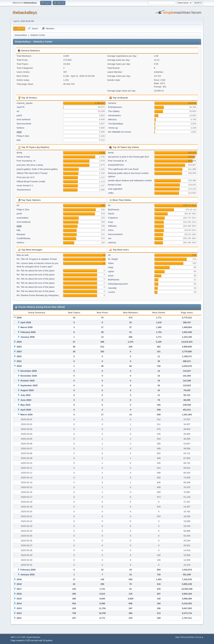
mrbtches (159, 72)
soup (110, 222)
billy (19, 140)
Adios (111, 263)
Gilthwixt (112, 226)
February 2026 (28, 332)
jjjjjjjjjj (19, 132)
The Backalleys (116, 124)
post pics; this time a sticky (30, 165)
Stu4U (111, 214)
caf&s (111, 193)
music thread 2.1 (25, 185)
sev (110, 238)
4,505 (66, 56)
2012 (19, 613)
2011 (19, 618)
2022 (19, 356)
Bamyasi (21, 234)
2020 (19, 366)
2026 (19, 318)
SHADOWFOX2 (116, 165)
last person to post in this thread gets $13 (128, 157)
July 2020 (25, 395)
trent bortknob (24, 119)
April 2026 (26, 322)
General (112, 103)
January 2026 (27, 337)
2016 (19, 594)
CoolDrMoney (23, 238)
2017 (19, 589)
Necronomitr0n (24, 124)
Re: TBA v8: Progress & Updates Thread (37, 259)
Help (177, 637)
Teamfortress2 (24, 190)
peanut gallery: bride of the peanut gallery (37, 169)
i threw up (113, 128)
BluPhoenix (114, 210)
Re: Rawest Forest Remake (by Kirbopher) (38, 295)
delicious (112, 119)
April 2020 (26, 410)
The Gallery (114, 111)
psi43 (19, 115)
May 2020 (25, 405)
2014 (19, 603)
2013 (19, 608)
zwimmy (112, 243)
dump (19, 153)
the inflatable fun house (120, 132)
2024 (19, 347)
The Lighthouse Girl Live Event (123, 169)
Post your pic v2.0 (26, 177)
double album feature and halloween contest (130, 180)
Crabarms (113, 218)
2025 (19, 342)
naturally (112, 288)
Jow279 (21, 107)
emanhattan (23, 218)
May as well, (23, 255)
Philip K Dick (23, 136)
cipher (111, 271)
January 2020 (27, 575)
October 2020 (27, 381)
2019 (19, 579)
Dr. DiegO (113, 259)
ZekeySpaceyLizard (118, 284)
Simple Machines (33, 637)
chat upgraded (115, 189)
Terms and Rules (188, 637)
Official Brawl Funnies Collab (31, 181)
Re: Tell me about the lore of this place (36, 271)
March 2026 (26, 327)
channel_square (25, 103)
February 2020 (28, 570)
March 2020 (26, 415)
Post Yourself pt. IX (26, 161)
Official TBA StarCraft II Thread (32, 173)
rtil (18, 111)
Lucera (111, 292)
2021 (19, 361)
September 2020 (29, 385)
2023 (19, 352)
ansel (111, 276)
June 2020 (26, 400)
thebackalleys (25, 12)
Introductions (114, 115)
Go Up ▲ (200, 637)
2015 (19, 599)
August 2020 (27, 390)
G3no (111, 230)
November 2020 (29, 376)
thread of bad (23, 157)
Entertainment (115, 107)
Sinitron (20, 128)
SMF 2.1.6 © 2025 (18, 637)
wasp (111, 267)
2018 (19, 584)
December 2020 (29, 371)
